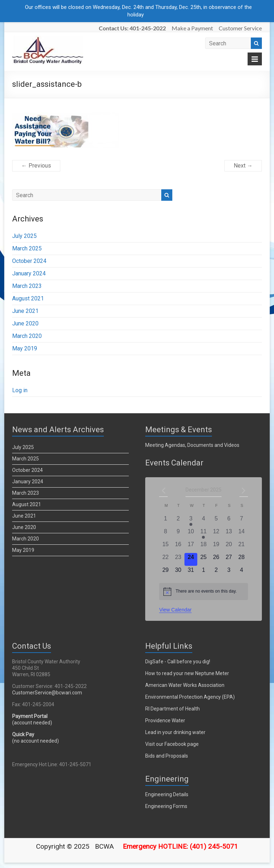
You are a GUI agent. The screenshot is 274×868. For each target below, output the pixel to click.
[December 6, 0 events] (229, 521)
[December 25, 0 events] (204, 559)
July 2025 (24, 236)
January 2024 (29, 273)
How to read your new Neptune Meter (187, 673)
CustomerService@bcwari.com (47, 693)
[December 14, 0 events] (242, 534)
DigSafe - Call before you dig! (178, 662)
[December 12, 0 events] (216, 534)
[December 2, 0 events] (178, 521)
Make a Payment (192, 28)
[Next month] (244, 490)
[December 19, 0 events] (216, 547)
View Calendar (175, 610)
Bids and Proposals (167, 756)
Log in (20, 390)
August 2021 (28, 298)
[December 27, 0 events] (229, 559)
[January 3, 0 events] (229, 572)
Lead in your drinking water (175, 732)
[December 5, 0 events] (216, 521)
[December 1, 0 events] (165, 521)
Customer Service (240, 28)
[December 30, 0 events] (178, 572)
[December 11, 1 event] (204, 534)
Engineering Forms (166, 806)
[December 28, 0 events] (242, 559)
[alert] (203, 592)
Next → (243, 166)
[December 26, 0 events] (216, 559)
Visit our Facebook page (172, 744)
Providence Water (165, 720)
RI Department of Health (172, 709)
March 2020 (27, 336)
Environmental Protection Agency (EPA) (190, 697)
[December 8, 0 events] (165, 534)
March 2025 (27, 248)
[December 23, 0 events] (178, 559)
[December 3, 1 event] (191, 521)
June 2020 (25, 323)
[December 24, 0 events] (191, 559)
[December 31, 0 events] (191, 572)
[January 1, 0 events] (204, 572)
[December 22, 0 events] (165, 559)
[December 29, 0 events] (165, 572)
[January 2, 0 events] (216, 572)
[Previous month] (163, 490)
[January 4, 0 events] (242, 572)
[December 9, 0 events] (178, 534)
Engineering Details (167, 794)
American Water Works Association (185, 685)
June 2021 (25, 311)
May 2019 (25, 348)
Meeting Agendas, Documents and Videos (192, 445)
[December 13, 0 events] (229, 534)
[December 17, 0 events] (191, 547)
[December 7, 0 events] (242, 521)
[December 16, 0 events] (178, 547)
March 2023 (27, 286)
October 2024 (29, 261)
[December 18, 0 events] (204, 547)
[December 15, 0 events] (165, 547)
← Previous (36, 166)
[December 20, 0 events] (229, 547)
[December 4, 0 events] (204, 521)
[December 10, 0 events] (191, 534)
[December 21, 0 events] (242, 547)
